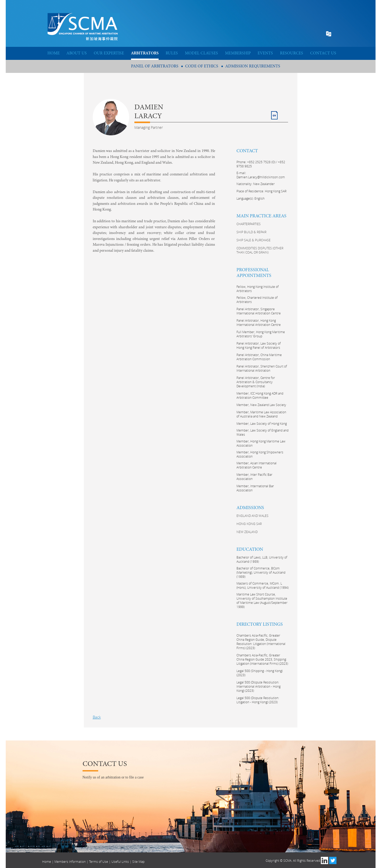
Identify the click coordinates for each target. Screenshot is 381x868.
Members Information (70, 861)
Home (47, 861)
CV (274, 113)
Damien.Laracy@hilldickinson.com (261, 177)
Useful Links (120, 861)
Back (97, 717)
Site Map (138, 861)
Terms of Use (99, 861)
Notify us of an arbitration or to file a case (113, 777)
